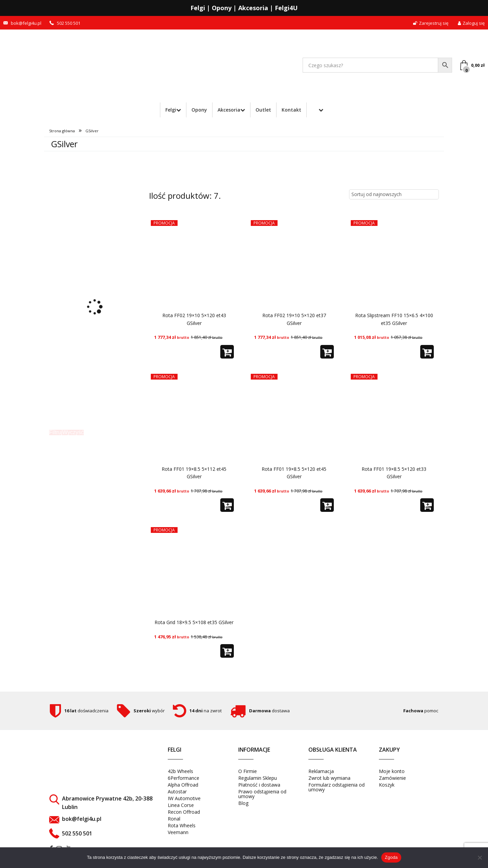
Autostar (177, 792)
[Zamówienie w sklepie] (394, 194)
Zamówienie (392, 778)
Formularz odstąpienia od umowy (337, 787)
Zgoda (391, 857)
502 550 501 (69, 23)
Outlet (263, 110)
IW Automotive (184, 798)
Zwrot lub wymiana (329, 778)
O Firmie (248, 771)
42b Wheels (180, 771)
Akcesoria (229, 110)
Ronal (174, 819)
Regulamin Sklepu (258, 778)
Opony (199, 110)
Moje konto (392, 771)
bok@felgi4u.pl (26, 23)
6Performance (184, 778)
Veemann (178, 832)
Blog (243, 803)
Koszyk (387, 785)
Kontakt (291, 110)
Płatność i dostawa (259, 785)
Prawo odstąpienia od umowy (262, 794)
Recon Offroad (184, 812)
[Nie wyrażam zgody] (480, 857)
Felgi (171, 110)
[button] (227, 352)
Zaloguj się (471, 23)
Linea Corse (181, 805)
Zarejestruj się (431, 23)
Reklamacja (321, 771)
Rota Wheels (182, 825)
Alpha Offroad (183, 785)
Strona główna (62, 131)
